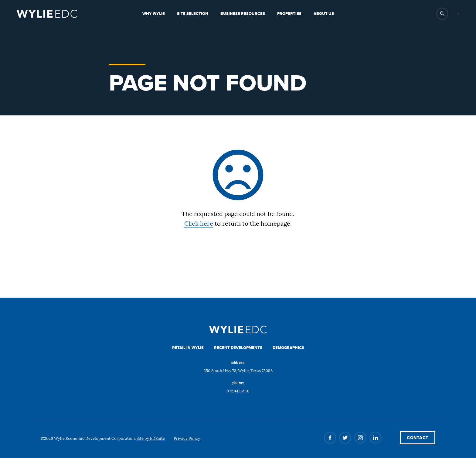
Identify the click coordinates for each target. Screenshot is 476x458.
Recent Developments (238, 348)
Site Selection (193, 14)
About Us (324, 14)
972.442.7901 (238, 391)
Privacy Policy (187, 439)
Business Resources (243, 14)
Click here (199, 224)
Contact (418, 438)
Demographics (288, 348)
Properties (289, 14)
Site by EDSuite (151, 439)
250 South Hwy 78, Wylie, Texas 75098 (238, 371)
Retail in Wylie (188, 348)
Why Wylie (154, 14)
